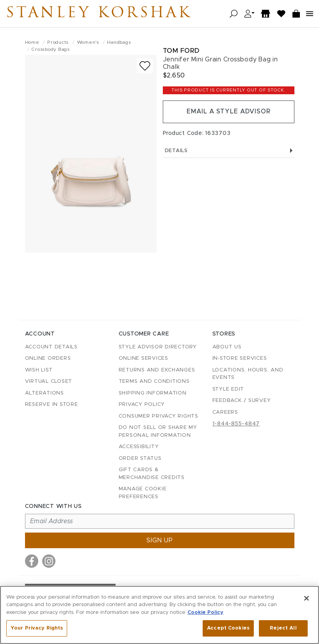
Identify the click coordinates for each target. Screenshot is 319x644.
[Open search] (234, 14)
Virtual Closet (49, 381)
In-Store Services (240, 358)
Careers (225, 412)
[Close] (307, 598)
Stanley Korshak (101, 14)
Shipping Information (153, 393)
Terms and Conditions (154, 381)
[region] (159, 615)
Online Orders (48, 358)
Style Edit (228, 389)
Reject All (283, 628)
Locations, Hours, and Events (248, 374)
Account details (51, 347)
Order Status (140, 458)
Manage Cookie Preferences (143, 493)
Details (229, 151)
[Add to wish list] (145, 66)
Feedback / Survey (242, 401)
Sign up (160, 540)
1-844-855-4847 (236, 424)
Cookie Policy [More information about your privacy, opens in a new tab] (205, 613)
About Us (227, 347)
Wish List (39, 370)
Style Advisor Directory (158, 347)
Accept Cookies (228, 628)
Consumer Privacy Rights (159, 416)
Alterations (45, 393)
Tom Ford (181, 51)
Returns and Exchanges (157, 370)
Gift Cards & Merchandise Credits (152, 474)
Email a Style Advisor (229, 112)
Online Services (143, 358)
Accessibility (139, 447)
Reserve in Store (52, 405)
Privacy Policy (142, 405)
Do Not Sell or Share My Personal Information (158, 431)
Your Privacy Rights (37, 628)
